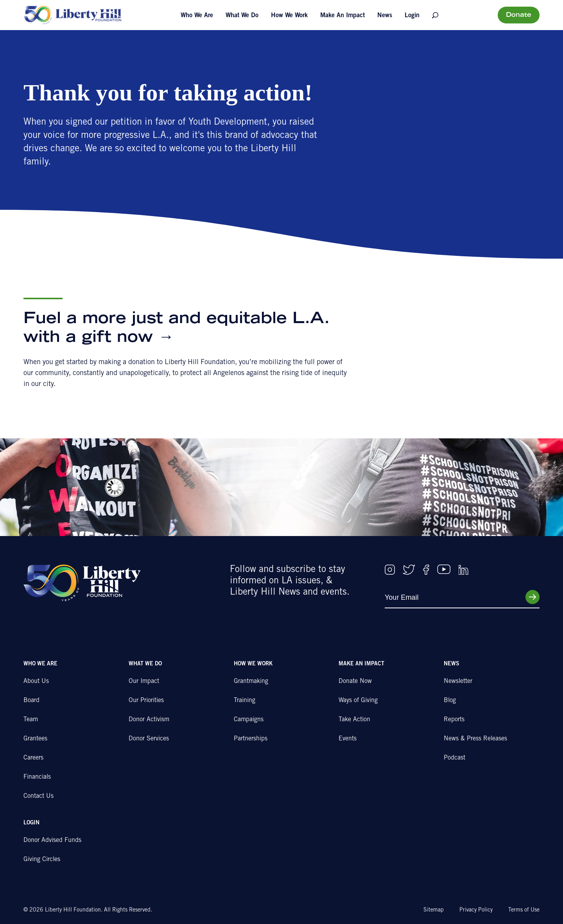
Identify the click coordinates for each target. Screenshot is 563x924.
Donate (519, 15)
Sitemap (434, 910)
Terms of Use (524, 910)
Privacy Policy (476, 910)
